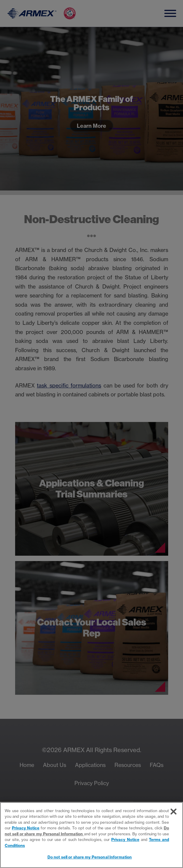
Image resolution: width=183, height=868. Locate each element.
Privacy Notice (26, 828)
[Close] (174, 812)
